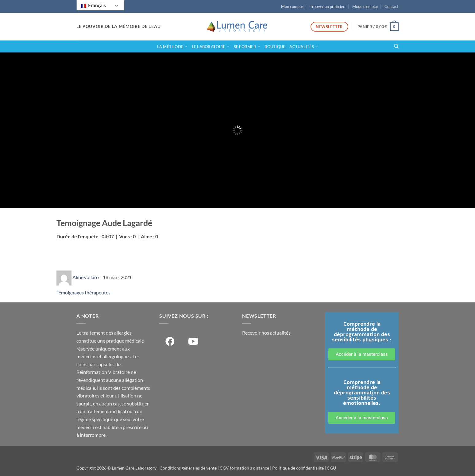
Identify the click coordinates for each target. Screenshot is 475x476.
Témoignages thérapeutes (83, 292)
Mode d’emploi (365, 6)
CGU (331, 468)
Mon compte (292, 6)
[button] (378, 27)
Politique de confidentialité (298, 468)
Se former (247, 46)
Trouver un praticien (328, 6)
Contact (392, 6)
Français (93, 5)
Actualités (304, 46)
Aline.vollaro (86, 277)
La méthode (172, 46)
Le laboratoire (211, 46)
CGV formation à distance (244, 468)
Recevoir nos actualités (266, 333)
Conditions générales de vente (188, 468)
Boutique (275, 47)
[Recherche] (396, 46)
